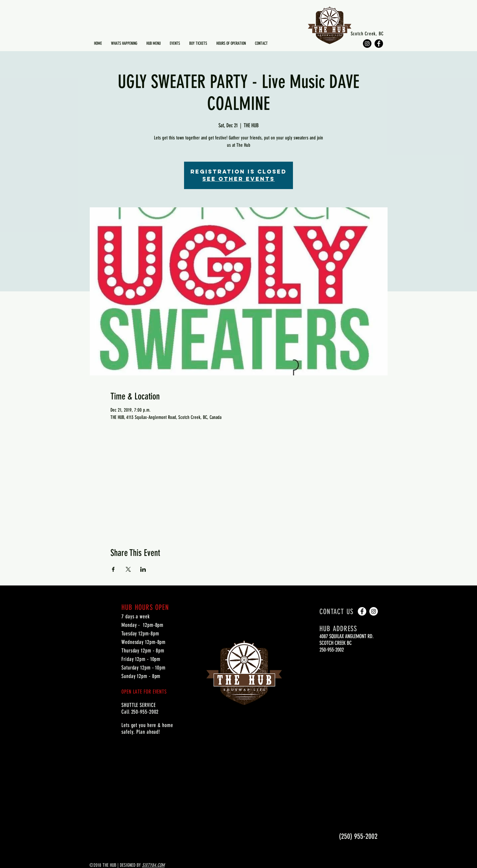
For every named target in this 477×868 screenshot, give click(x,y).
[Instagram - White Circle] (374, 611)
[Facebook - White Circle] (362, 611)
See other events (238, 179)
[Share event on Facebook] (113, 569)
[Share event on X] (128, 569)
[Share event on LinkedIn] (143, 569)
